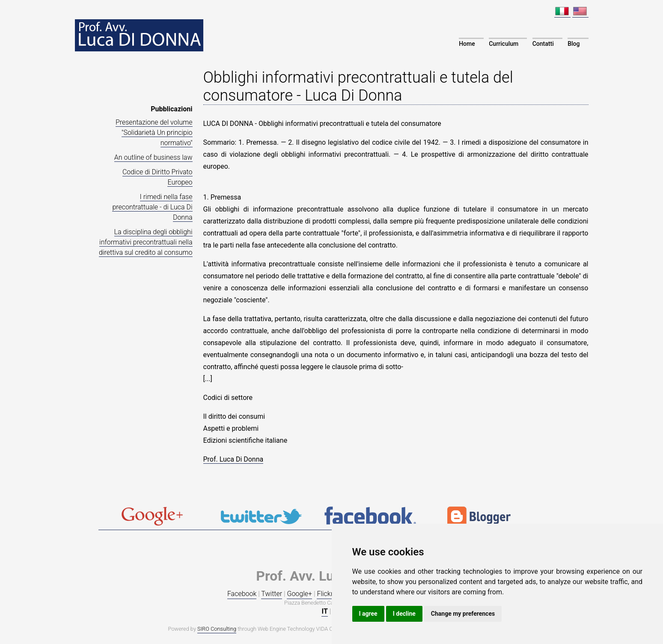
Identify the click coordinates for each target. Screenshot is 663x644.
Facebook (242, 594)
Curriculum (504, 44)
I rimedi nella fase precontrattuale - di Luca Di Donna (152, 207)
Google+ (299, 594)
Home (467, 44)
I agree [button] (368, 614)
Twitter (272, 594)
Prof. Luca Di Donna (233, 459)
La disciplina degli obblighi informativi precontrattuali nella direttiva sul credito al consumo (146, 242)
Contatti (543, 44)
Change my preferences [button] (463, 614)
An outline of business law (153, 157)
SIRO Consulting (217, 629)
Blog (574, 44)
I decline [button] (404, 614)
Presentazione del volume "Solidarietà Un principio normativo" (154, 133)
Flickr (325, 594)
